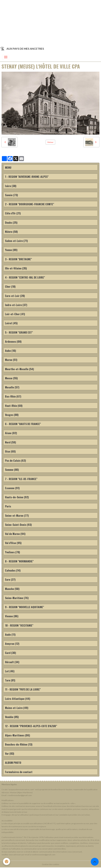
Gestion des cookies (50, 864)
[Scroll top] (95, 862)
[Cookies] (7, 861)
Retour (50, 142)
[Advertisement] (50, 22)
